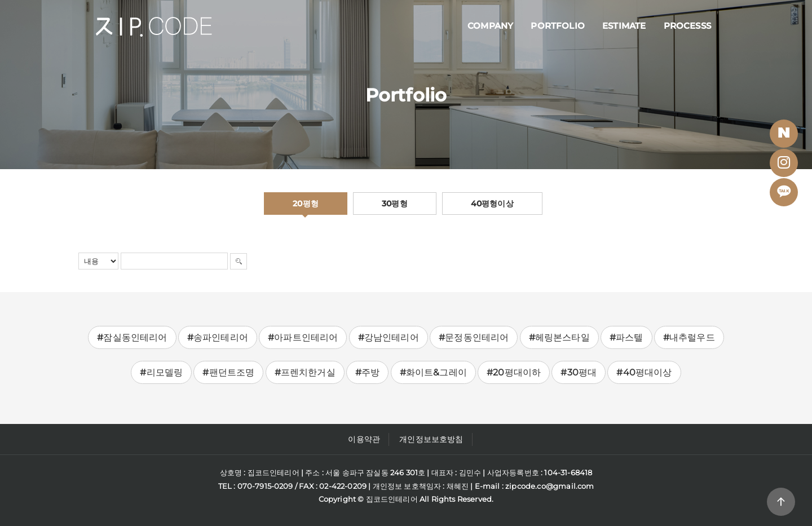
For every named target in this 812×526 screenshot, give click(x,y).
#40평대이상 (644, 372)
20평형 (306, 204)
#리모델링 (161, 372)
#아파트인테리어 (303, 337)
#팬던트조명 (228, 372)
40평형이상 (492, 204)
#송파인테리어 (218, 337)
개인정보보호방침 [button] (431, 439)
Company (490, 26)
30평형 (395, 204)
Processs (687, 26)
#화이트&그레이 (433, 372)
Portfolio (558, 26)
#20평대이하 (514, 372)
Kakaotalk (787, 195)
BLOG (787, 136)
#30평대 (579, 372)
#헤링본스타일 (559, 337)
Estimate (624, 26)
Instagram (787, 166)
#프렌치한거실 (305, 372)
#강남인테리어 (389, 337)
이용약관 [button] (364, 439)
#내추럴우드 (689, 337)
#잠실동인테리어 (132, 337)
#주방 (368, 372)
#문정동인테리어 (474, 337)
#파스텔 (626, 337)
